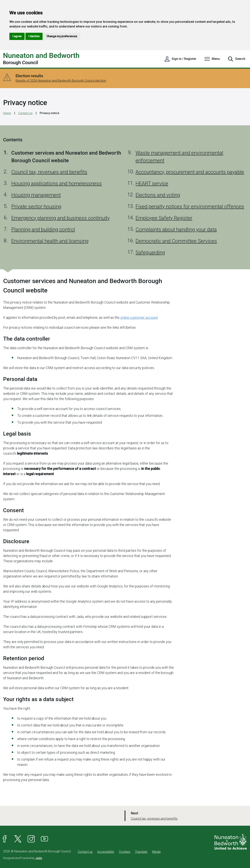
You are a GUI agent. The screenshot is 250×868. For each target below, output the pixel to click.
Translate (141, 852)
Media (156, 852)
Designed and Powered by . (23, 858)
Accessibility (106, 852)
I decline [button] (34, 36)
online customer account (139, 318)
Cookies (125, 852)
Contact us (25, 113)
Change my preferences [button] (62, 36)
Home (7, 113)
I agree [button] (17, 36)
